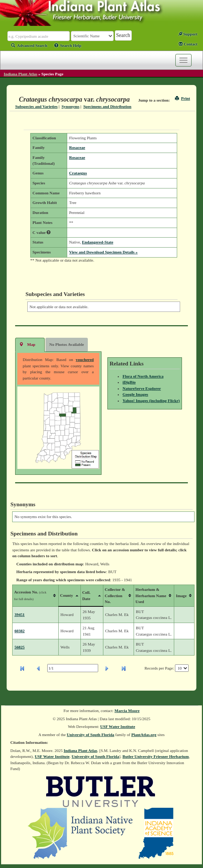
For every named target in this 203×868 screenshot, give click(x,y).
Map (27, 344)
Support (188, 34)
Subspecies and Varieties (36, 106)
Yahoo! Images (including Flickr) (151, 401)
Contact (188, 44)
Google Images (135, 394)
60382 (20, 631)
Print (183, 98)
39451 (20, 615)
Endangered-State (98, 242)
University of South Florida (91, 735)
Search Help (68, 45)
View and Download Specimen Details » (103, 252)
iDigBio (129, 382)
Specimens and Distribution (107, 106)
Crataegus (78, 173)
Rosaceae (77, 147)
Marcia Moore (127, 711)
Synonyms (70, 106)
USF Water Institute (118, 726)
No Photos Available (67, 344)
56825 (20, 647)
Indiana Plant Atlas (20, 74)
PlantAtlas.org (144, 735)
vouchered (85, 360)
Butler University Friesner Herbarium (156, 756)
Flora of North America (143, 376)
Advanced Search (29, 45)
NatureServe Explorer (142, 388)
